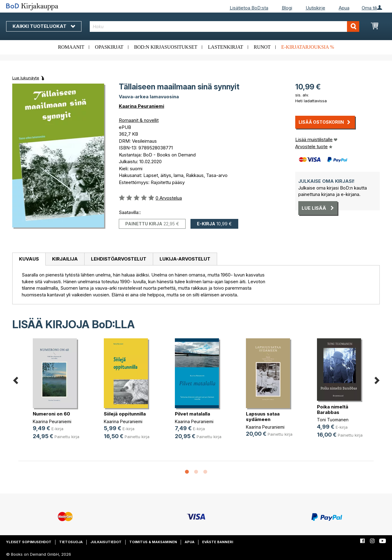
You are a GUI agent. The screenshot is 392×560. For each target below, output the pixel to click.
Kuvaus (29, 259)
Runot (262, 47)
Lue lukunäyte (26, 78)
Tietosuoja (71, 542)
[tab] (29, 259)
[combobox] (224, 26)
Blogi (287, 8)
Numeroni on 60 (51, 414)
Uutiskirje (315, 8)
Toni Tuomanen (333, 420)
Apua (344, 8)
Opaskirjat (109, 47)
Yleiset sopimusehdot (29, 542)
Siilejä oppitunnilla (125, 414)
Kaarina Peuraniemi (141, 106)
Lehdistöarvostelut (119, 259)
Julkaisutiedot (106, 542)
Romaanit (71, 47)
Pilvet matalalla (192, 414)
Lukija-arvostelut (185, 259)
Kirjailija (65, 259)
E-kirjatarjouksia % (308, 47)
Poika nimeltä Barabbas (333, 410)
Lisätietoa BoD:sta (249, 8)
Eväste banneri (218, 542)
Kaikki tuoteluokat (44, 26)
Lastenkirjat (226, 47)
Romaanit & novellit (139, 120)
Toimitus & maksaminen (153, 542)
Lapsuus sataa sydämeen (263, 417)
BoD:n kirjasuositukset (166, 47)
